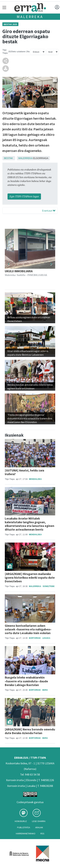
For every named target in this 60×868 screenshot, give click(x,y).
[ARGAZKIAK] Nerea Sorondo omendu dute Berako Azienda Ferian (30, 731)
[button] (9, 264)
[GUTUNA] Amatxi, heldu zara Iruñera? (24, 472)
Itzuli (50, 52)
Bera (45, 690)
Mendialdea (35, 479)
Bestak (8, 158)
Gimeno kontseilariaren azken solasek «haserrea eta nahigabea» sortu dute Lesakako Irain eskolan (28, 629)
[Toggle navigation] (4, 7)
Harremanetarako (26, 833)
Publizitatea (24, 827)
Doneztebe (49, 586)
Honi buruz (21, 821)
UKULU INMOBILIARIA (19, 271)
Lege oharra (39, 821)
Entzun (36, 52)
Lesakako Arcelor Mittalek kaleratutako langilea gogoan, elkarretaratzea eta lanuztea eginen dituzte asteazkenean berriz (30, 524)
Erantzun (49, 211)
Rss (42, 833)
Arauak (39, 827)
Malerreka (30, 17)
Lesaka (46, 638)
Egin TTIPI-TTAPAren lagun (24, 196)
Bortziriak (35, 638)
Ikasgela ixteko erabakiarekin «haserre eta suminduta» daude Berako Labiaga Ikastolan (26, 681)
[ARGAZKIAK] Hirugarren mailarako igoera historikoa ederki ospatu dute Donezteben (30, 578)
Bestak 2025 (10, 24)
